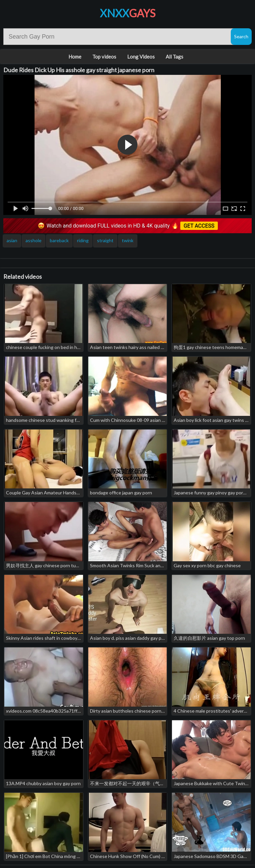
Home (75, 57)
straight (105, 240)
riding (83, 240)
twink (128, 240)
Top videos (104, 57)
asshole (34, 240)
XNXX (128, 13)
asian (12, 240)
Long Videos (141, 57)
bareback (59, 240)
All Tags (174, 57)
